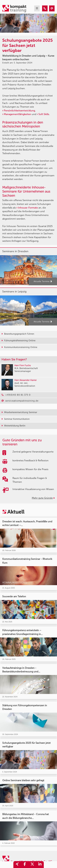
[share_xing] (17, 865)
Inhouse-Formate (28, 208)
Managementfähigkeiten (18, 114)
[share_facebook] (25, 865)
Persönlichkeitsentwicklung (19, 111)
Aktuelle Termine (43, 282)
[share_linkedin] (40, 865)
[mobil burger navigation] (37, 8)
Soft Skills (44, 114)
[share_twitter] (32, 865)
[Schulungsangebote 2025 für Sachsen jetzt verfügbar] (45, 8)
